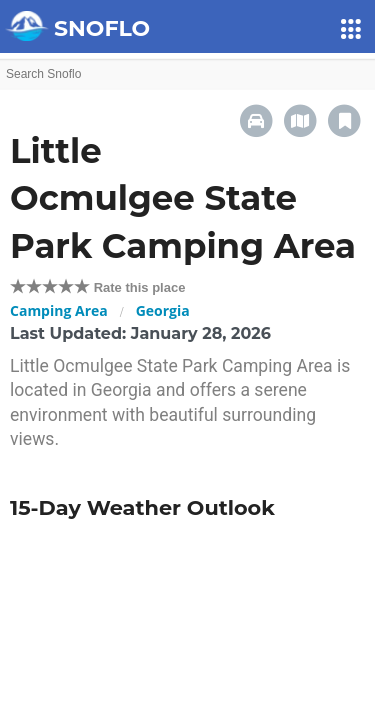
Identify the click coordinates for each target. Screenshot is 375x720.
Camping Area (59, 310)
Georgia (163, 310)
